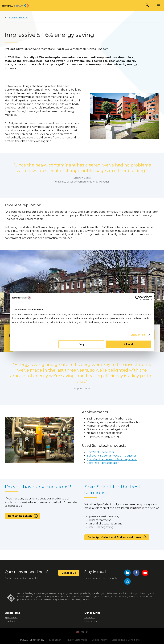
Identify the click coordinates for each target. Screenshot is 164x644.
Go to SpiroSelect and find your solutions (114, 537)
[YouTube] (145, 573)
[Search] (147, 6)
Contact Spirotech (20, 516)
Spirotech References (18, 17)
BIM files (10, 621)
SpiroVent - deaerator (100, 452)
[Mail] (127, 582)
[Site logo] (16, 6)
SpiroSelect (11, 618)
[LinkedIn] (127, 573)
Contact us (69, 573)
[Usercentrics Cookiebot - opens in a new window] (138, 298)
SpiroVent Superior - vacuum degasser (112, 456)
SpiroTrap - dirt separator (103, 463)
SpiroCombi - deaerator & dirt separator (112, 459)
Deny (82, 344)
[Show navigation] (158, 6)
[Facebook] (136, 573)
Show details (138, 335)
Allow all (129, 344)
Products (90, 618)
